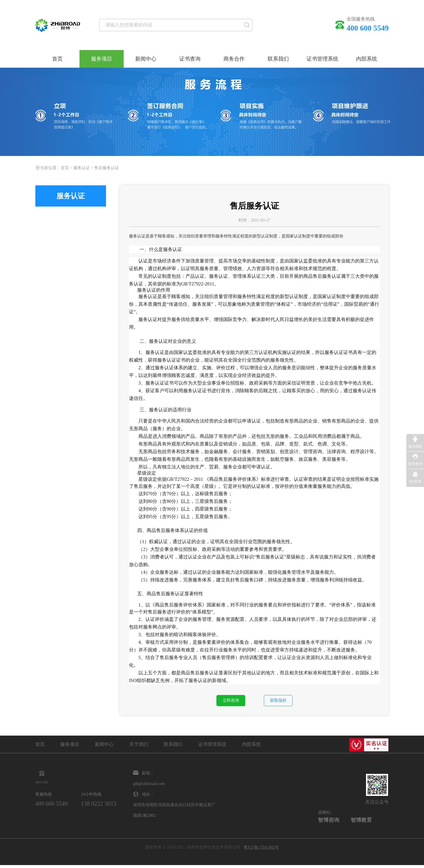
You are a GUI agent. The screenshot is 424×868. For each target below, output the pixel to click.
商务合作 (234, 59)
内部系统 (367, 59)
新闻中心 (146, 59)
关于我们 (139, 747)
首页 (57, 59)
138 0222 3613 (114, 806)
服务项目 (102, 59)
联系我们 (278, 59)
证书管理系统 (322, 59)
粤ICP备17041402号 (261, 850)
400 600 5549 (56, 806)
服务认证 (82, 168)
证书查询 (190, 59)
